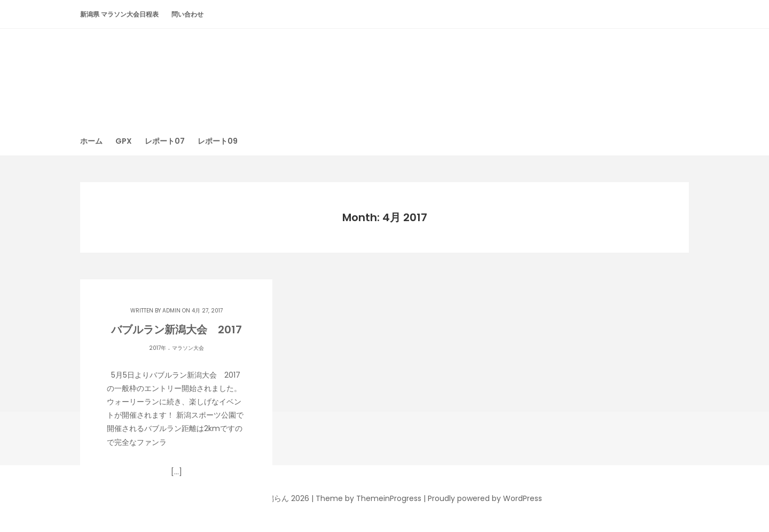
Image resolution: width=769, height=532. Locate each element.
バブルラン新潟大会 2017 (176, 330)
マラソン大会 (188, 348)
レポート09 (218, 141)
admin (171, 311)
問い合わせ (187, 14)
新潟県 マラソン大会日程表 (119, 14)
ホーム (91, 141)
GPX (124, 141)
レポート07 (165, 141)
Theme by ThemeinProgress (368, 498)
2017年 (158, 348)
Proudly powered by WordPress (485, 498)
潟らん (384, 72)
